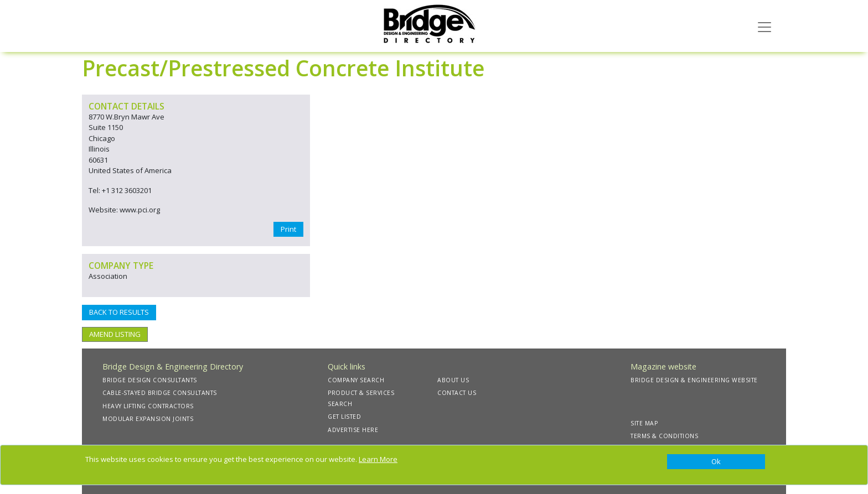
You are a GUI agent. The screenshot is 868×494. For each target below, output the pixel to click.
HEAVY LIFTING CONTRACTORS (148, 406)
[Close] (716, 462)
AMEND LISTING (115, 334)
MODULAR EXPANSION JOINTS (148, 419)
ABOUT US (453, 380)
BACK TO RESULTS (119, 312)
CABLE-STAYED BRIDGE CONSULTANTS (160, 393)
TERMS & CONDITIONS (664, 436)
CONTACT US (457, 393)
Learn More (378, 459)
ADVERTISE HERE (353, 430)
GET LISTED (344, 417)
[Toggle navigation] (764, 26)
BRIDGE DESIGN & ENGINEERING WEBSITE (694, 380)
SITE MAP (644, 423)
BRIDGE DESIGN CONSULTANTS (150, 380)
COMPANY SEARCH (356, 380)
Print (288, 229)
